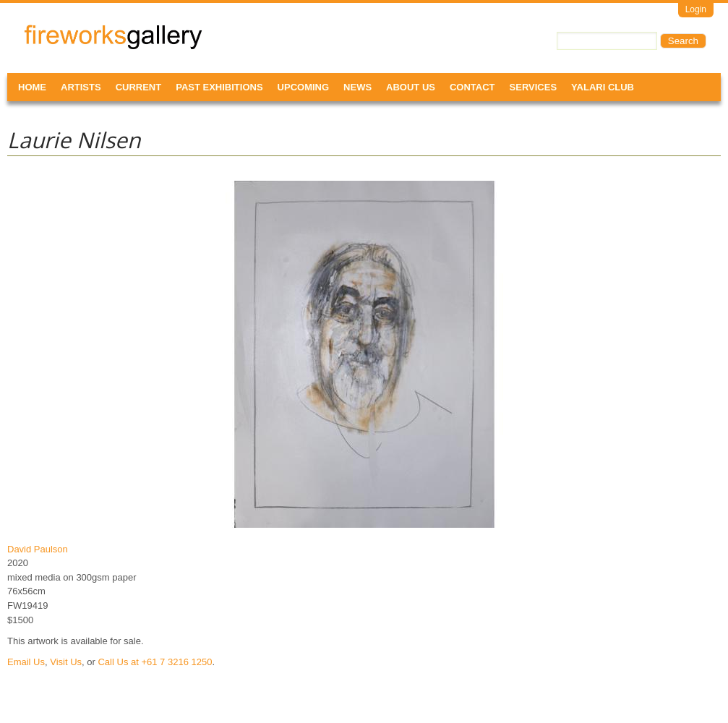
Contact (472, 87)
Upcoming (304, 87)
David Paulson (38, 549)
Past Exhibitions (219, 87)
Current (139, 87)
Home (32, 87)
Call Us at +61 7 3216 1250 (155, 662)
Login (696, 9)
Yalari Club (603, 87)
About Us (411, 87)
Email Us (26, 662)
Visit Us (66, 662)
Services (534, 87)
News (357, 87)
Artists (81, 87)
